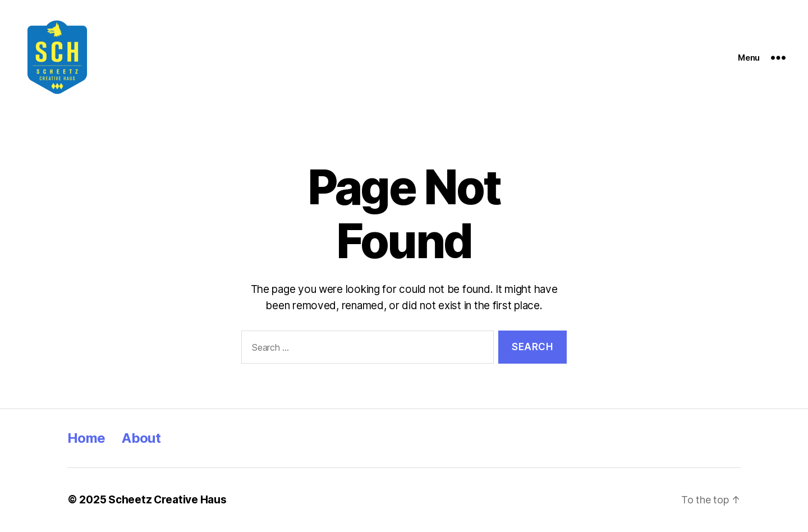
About (141, 438)
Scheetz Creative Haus (167, 500)
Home (86, 438)
